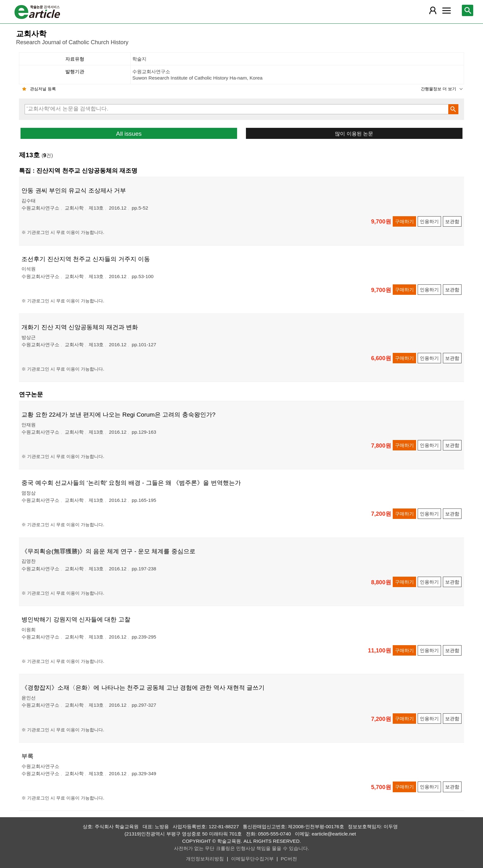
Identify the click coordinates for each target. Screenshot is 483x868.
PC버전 (289, 859)
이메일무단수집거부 (252, 859)
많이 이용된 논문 (354, 134)
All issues (129, 134)
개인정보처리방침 (205, 859)
